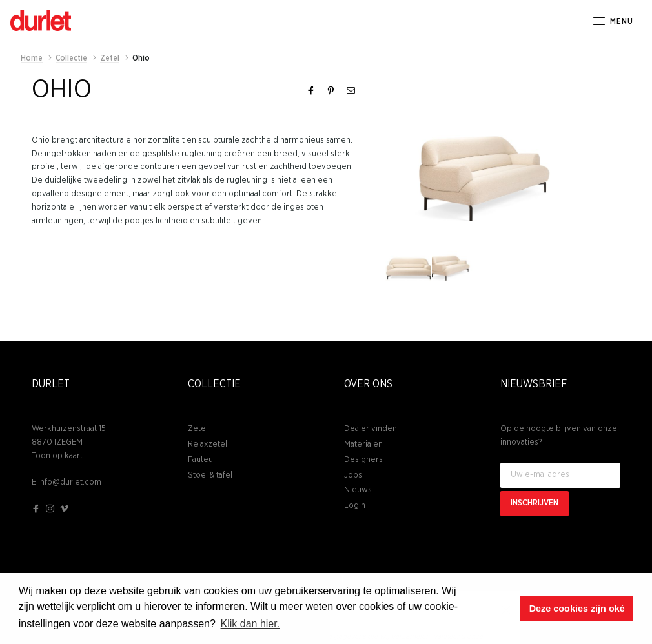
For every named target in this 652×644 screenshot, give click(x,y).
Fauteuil (202, 460)
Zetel (198, 429)
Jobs (353, 475)
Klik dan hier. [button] (250, 624)
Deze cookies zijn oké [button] (577, 609)
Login (355, 506)
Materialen (363, 444)
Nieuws (358, 490)
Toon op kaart (57, 456)
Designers (363, 460)
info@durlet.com (70, 482)
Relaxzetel (208, 444)
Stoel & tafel (210, 475)
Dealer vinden (371, 429)
